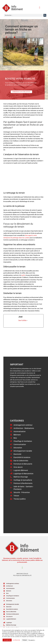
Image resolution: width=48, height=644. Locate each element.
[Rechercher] (45, 15)
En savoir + (32, 640)
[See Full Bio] (27, 320)
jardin (23, 275)
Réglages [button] (25, 640)
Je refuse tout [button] (17, 640)
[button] (40, 7)
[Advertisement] (23, 179)
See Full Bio (22, 320)
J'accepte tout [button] (7, 640)
